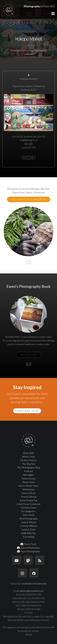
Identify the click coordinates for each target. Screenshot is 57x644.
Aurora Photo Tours (29, 486)
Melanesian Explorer (29, 199)
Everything (28, 537)
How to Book (29, 493)
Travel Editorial (29, 497)
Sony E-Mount (29, 522)
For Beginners (28, 511)
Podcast (28, 471)
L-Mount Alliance (28, 526)
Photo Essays (29, 478)
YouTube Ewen (28, 508)
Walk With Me (28, 533)
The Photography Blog (29, 467)
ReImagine (29, 475)
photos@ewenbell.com (32, 591)
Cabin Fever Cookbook (29, 504)
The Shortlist (29, 464)
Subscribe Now (27, 411)
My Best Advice (28, 460)
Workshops (28, 489)
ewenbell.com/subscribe (34, 583)
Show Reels (28, 515)
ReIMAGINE (29, 355)
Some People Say (29, 500)
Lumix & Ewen (29, 529)
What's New (28, 456)
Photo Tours (29, 482)
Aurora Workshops (29, 548)
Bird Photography (29, 518)
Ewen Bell (29, 453)
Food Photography (29, 551)
